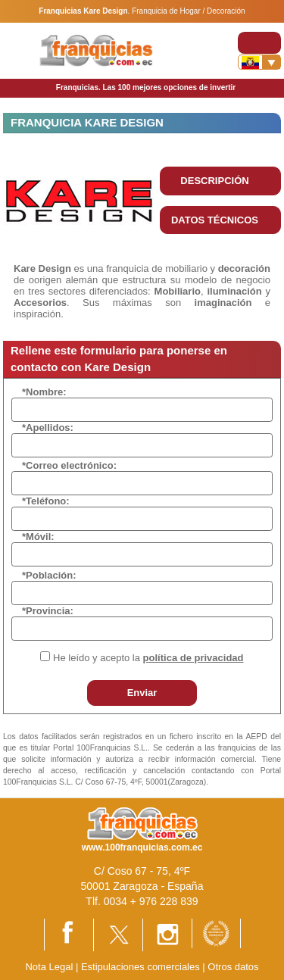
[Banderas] (259, 62)
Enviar (142, 693)
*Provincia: (48, 611)
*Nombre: (44, 392)
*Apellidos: (48, 428)
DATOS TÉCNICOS (215, 220)
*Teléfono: (46, 501)
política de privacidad (193, 658)
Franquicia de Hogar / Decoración (189, 11)
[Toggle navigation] (259, 43)
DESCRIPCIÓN (214, 181)
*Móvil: (38, 537)
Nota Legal (49, 967)
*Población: (49, 575)
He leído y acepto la (148, 658)
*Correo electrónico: (69, 465)
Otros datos (233, 967)
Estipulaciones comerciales (142, 967)
